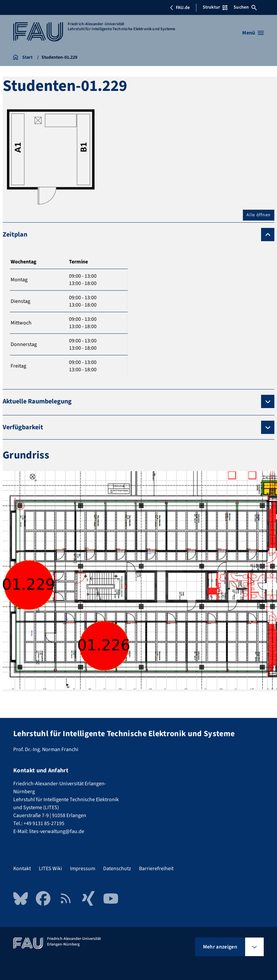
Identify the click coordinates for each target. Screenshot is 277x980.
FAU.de (180, 8)
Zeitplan (15, 235)
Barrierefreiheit (156, 869)
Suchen (245, 7)
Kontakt (22, 869)
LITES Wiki (50, 869)
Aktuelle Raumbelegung (37, 401)
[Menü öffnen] (253, 33)
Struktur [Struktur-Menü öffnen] (215, 7)
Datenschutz (117, 869)
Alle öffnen (259, 215)
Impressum (83, 869)
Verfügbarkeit (23, 427)
